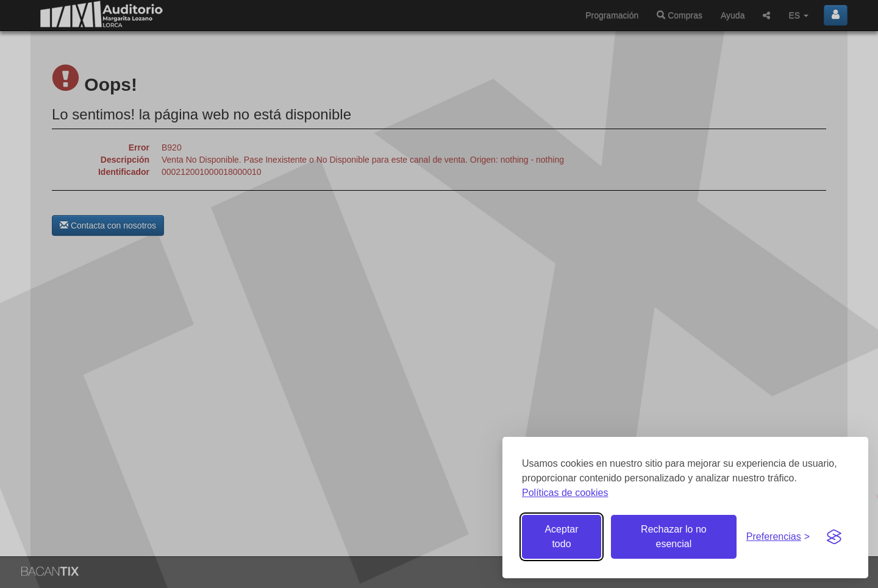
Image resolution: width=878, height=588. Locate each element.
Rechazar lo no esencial (674, 537)
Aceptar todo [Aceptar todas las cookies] (561, 537)
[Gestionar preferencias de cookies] (778, 537)
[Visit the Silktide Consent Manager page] (834, 537)
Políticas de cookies (565, 493)
